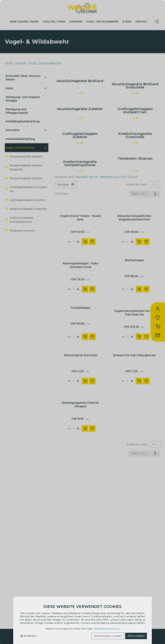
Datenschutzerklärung (106, 629)
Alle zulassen (136, 636)
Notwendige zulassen (108, 636)
